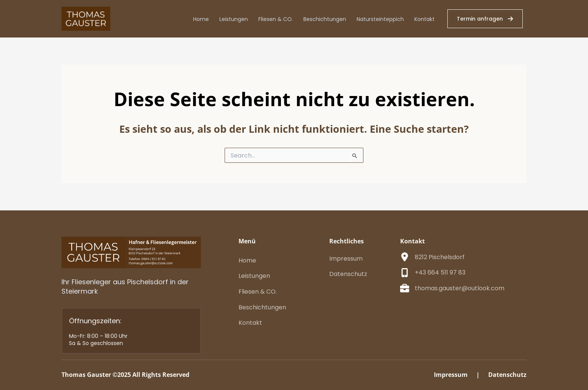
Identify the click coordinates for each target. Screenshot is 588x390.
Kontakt (424, 19)
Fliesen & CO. (276, 19)
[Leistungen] (254, 276)
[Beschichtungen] (262, 307)
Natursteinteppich (380, 19)
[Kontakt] (250, 323)
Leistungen (234, 19)
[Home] (247, 261)
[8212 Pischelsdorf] (432, 257)
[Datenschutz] (348, 274)
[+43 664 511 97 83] (433, 273)
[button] (485, 19)
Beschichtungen (325, 19)
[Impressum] (346, 259)
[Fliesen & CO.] (258, 292)
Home (201, 19)
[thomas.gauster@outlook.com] (452, 288)
